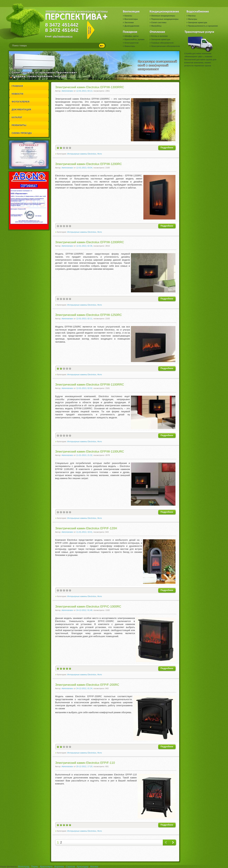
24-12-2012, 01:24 (84, 688)
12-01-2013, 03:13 (84, 91)
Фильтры (193, 19)
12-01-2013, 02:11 (84, 319)
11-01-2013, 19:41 (84, 532)
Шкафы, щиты (132, 36)
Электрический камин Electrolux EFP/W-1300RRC (90, 87)
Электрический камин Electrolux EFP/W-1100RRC (90, 385)
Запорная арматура (198, 22)
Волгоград (24, 866)
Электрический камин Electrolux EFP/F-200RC (87, 685)
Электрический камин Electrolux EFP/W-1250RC (89, 315)
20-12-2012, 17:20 (84, 766)
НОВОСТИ (18, 94)
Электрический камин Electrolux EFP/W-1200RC (89, 164)
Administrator (67, 91)
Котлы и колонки (159, 36)
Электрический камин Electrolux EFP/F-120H (86, 528)
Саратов (70, 866)
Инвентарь (130, 46)
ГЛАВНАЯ (17, 86)
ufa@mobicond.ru (63, 36)
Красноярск (46, 866)
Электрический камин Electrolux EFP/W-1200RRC (90, 242)
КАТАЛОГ (17, 117)
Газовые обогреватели (162, 43)
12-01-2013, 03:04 (84, 168)
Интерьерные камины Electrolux (82, 154)
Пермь (35, 866)
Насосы (192, 16)
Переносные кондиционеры (165, 19)
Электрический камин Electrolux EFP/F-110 (85, 763)
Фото (100, 154)
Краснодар (83, 866)
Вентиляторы (131, 19)
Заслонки (129, 22)
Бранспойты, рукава (134, 39)
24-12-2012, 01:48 (84, 610)
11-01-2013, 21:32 (84, 455)
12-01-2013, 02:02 (84, 388)
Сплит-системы (159, 22)
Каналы (128, 16)
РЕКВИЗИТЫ (19, 125)
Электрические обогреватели (165, 46)
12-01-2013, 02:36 (84, 246)
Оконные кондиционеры (163, 16)
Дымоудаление (132, 26)
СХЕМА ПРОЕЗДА (22, 133)
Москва (94, 866)
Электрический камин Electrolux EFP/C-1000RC (88, 607)
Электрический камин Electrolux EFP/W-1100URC (90, 452)
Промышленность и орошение (203, 26)
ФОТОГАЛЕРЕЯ (21, 102)
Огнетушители (132, 43)
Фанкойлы (156, 26)
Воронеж (59, 866)
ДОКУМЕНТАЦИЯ (21, 109)
